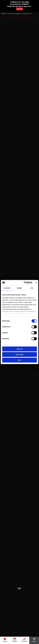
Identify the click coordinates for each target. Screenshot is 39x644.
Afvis (19, 360)
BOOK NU (19, 9)
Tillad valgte (19, 354)
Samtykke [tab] (7, 288)
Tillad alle (19, 349)
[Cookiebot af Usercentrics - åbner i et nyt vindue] (24, 283)
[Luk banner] (36, 283)
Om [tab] (32, 288)
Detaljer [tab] (20, 288)
